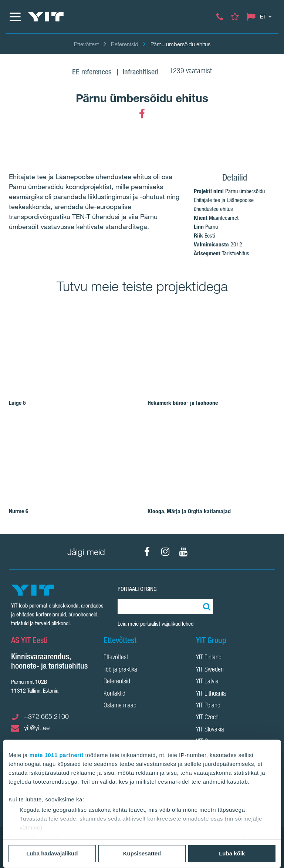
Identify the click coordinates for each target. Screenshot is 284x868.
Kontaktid (114, 694)
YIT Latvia (207, 682)
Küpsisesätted (142, 853)
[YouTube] (183, 552)
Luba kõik (232, 853)
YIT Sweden (210, 670)
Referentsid (117, 682)
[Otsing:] (206, 606)
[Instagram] (165, 552)
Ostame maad (120, 706)
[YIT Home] (46, 17)
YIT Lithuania (211, 694)
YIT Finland (209, 658)
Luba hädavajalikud (52, 853)
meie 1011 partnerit (57, 755)
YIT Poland (208, 706)
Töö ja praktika (120, 670)
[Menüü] (15, 17)
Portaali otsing (137, 589)
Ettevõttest (116, 658)
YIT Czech (207, 718)
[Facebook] (142, 114)
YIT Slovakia (210, 730)
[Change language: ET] (261, 17)
